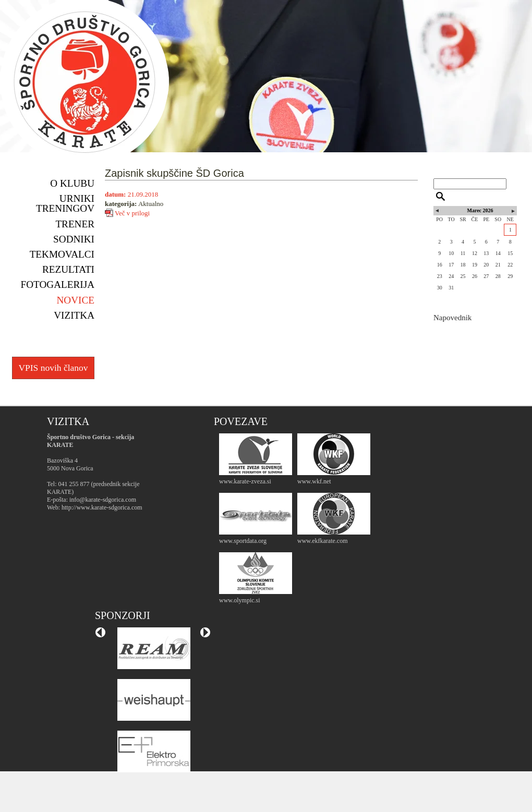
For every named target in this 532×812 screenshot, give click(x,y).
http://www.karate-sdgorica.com (102, 507)
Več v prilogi (132, 213)
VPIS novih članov (53, 368)
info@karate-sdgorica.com (103, 500)
